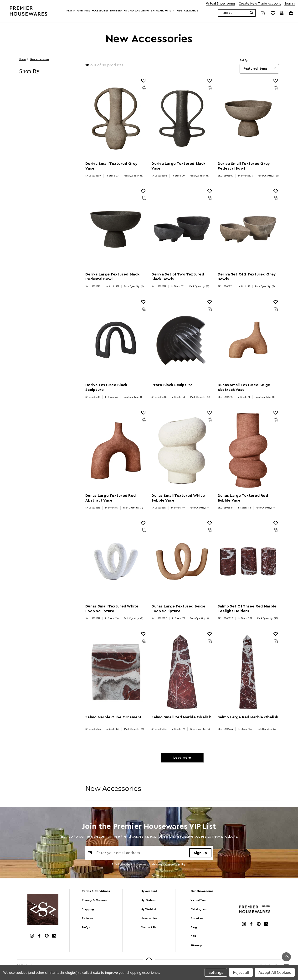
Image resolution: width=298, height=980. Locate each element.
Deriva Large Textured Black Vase (178, 166)
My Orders (148, 902)
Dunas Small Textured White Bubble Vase (178, 498)
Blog (194, 929)
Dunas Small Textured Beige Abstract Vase (244, 387)
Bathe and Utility (163, 11)
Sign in (290, 4)
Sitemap (196, 947)
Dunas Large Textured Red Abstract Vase (110, 498)
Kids (179, 11)
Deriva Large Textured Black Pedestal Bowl (112, 277)
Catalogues (198, 911)
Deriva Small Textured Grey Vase (112, 166)
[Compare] (263, 13)
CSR (193, 938)
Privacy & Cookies (95, 902)
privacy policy (177, 866)
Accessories (100, 11)
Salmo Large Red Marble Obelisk (248, 717)
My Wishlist (148, 911)
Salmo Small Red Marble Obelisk (181, 717)
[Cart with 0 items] (291, 13)
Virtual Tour (199, 902)
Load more (182, 758)
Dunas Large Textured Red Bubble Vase (243, 498)
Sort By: (244, 60)
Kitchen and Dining (136, 11)
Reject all (241, 972)
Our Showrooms (202, 893)
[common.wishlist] (273, 13)
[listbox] (259, 69)
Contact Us (149, 929)
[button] (48, 71)
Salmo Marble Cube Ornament (114, 717)
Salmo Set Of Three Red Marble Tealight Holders (247, 609)
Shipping (88, 911)
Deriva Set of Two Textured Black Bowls (178, 277)
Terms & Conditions (96, 893)
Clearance (191, 11)
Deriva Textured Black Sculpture (106, 387)
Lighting (116, 11)
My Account (149, 893)
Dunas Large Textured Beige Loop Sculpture (178, 609)
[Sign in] (282, 13)
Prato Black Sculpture (172, 385)
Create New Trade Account (260, 4)
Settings (216, 972)
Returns (87, 920)
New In (71, 11)
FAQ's (86, 929)
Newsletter (149, 920)
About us (197, 920)
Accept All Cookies (275, 972)
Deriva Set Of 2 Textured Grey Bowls (247, 277)
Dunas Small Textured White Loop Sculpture (112, 609)
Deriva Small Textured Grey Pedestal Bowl (244, 166)
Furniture (83, 11)
